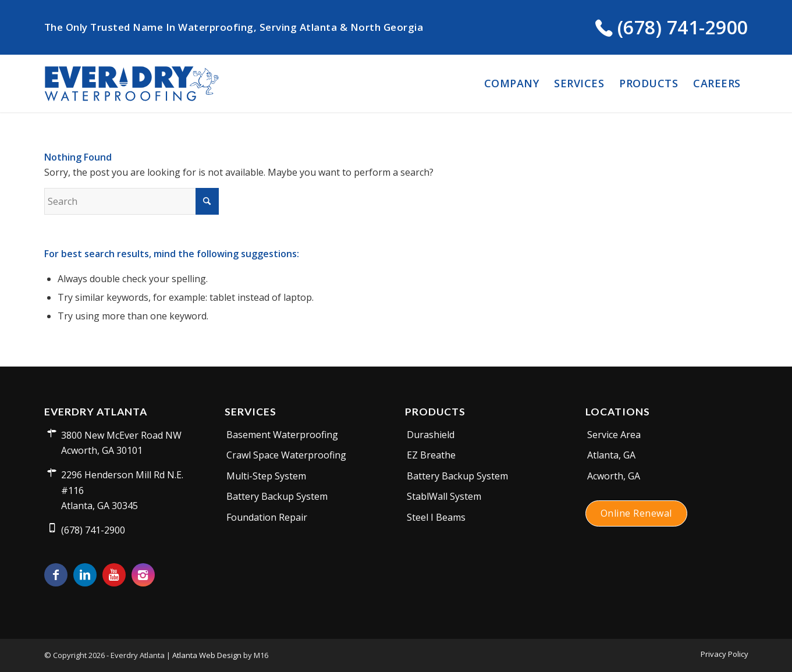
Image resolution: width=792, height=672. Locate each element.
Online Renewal (636, 513)
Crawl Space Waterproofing (286, 455)
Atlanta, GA (611, 455)
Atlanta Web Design (207, 655)
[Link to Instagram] (143, 575)
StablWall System (444, 496)
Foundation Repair (267, 517)
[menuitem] (512, 83)
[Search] (132, 201)
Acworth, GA (614, 476)
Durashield (431, 435)
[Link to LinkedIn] (85, 575)
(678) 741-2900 (672, 27)
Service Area (614, 435)
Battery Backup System (277, 496)
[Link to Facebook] (56, 575)
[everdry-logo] (132, 83)
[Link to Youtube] (114, 575)
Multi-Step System (266, 476)
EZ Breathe (431, 455)
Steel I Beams (436, 517)
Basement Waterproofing (282, 435)
